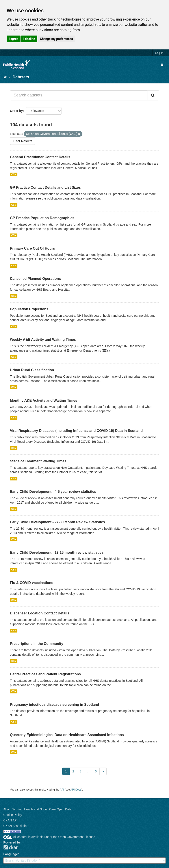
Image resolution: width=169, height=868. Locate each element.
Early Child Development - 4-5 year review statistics (53, 492)
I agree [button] (14, 39)
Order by (16, 111)
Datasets (21, 77)
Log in (159, 53)
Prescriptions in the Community (37, 644)
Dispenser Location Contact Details (40, 613)
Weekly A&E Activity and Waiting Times (43, 340)
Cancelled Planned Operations (35, 279)
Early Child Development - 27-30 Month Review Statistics (57, 522)
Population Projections (29, 309)
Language (11, 854)
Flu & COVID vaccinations (32, 583)
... (88, 771)
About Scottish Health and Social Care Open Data (37, 809)
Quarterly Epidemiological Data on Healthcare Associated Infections (67, 735)
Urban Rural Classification (32, 370)
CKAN (11, 847)
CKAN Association (16, 826)
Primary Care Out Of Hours (32, 248)
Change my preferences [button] (56, 39)
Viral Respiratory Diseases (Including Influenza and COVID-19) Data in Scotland (76, 431)
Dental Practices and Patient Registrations (45, 674)
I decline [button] (29, 39)
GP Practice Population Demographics (42, 218)
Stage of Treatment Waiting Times (38, 461)
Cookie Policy (13, 815)
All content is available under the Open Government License (49, 837)
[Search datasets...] (79, 95)
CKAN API (10, 820)
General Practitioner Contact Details (40, 157)
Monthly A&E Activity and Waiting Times (44, 400)
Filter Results (23, 141)
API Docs (76, 790)
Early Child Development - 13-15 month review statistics (57, 553)
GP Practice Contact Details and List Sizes (45, 187)
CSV (14, 174)
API (62, 790)
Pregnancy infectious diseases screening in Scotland (55, 705)
